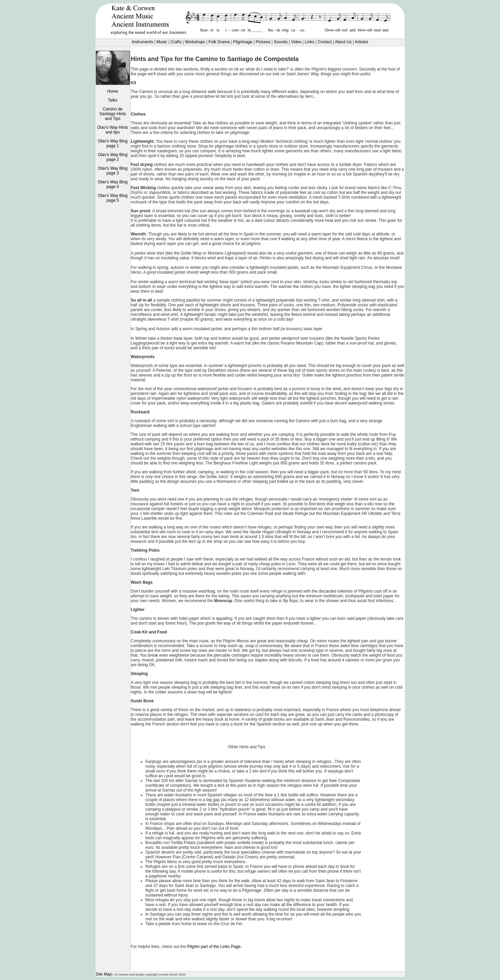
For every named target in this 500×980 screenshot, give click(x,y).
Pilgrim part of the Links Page (214, 947)
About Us (343, 42)
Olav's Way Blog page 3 (113, 171)
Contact (325, 42)
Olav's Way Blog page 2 (113, 157)
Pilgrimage (243, 42)
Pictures (263, 42)
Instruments (143, 42)
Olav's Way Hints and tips (113, 130)
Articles (361, 42)
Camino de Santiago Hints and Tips (112, 114)
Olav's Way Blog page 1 (113, 143)
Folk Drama (219, 42)
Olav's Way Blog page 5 (113, 198)
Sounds (281, 42)
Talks (113, 100)
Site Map (104, 974)
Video (296, 42)
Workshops (195, 42)
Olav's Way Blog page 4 (113, 184)
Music (162, 42)
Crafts (176, 42)
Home (112, 91)
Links (309, 42)
